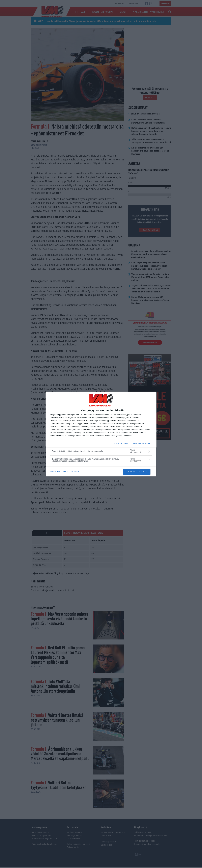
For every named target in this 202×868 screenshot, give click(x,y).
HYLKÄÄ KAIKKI (121, 444)
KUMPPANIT (56, 472)
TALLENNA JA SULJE (137, 472)
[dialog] (101, 434)
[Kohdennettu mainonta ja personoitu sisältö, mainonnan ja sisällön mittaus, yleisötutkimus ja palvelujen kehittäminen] (101, 460)
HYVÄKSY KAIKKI (142, 444)
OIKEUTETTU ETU (72, 472)
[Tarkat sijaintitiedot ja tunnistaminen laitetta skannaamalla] (101, 451)
